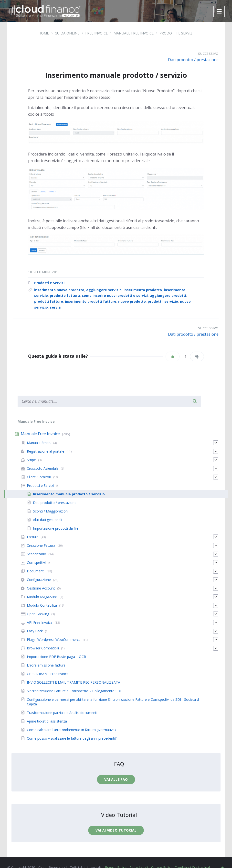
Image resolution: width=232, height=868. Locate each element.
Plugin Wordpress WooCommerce (54, 640)
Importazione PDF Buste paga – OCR (56, 657)
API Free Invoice (40, 622)
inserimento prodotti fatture (91, 301)
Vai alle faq (116, 779)
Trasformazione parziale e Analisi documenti (62, 713)
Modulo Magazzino (42, 597)
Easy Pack (35, 631)
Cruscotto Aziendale (43, 468)
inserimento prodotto (143, 290)
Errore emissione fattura (46, 665)
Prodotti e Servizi (176, 33)
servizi (56, 307)
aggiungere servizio (104, 290)
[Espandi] (216, 443)
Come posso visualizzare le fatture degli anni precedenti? (72, 738)
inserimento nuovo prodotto (59, 290)
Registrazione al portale (46, 451)
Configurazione (39, 580)
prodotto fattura (65, 295)
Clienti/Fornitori (39, 477)
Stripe (31, 460)
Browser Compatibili (43, 648)
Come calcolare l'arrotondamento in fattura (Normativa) (71, 730)
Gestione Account (41, 588)
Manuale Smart (39, 443)
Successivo (208, 54)
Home (44, 33)
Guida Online (67, 33)
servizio (171, 301)
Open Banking (38, 614)
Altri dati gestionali (47, 520)
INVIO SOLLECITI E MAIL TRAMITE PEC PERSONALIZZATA (74, 682)
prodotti (155, 301)
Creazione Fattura (41, 545)
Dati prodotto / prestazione (193, 60)
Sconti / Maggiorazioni (51, 511)
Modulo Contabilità (42, 605)
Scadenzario (37, 554)
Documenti (36, 571)
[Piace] (173, 356)
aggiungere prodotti (168, 295)
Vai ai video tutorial (116, 830)
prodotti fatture (49, 301)
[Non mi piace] (197, 356)
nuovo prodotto (132, 301)
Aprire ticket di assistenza (47, 721)
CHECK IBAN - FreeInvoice (48, 674)
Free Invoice (96, 33)
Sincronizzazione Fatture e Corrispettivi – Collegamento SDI (74, 691)
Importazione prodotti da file (56, 528)
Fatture (33, 537)
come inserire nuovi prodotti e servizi (115, 295)
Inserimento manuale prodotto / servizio (69, 494)
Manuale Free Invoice (134, 33)
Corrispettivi (36, 562)
